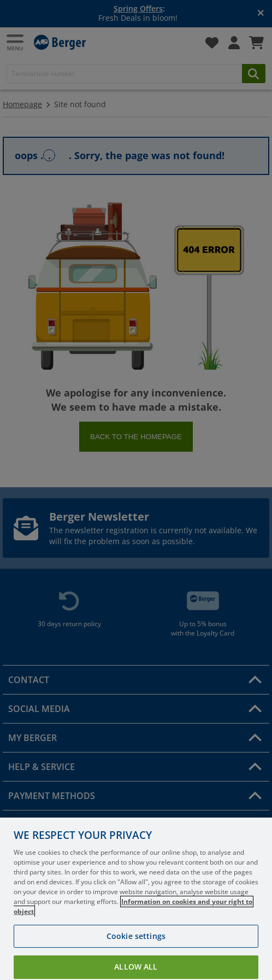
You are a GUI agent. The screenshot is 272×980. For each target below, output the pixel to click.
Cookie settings (136, 949)
